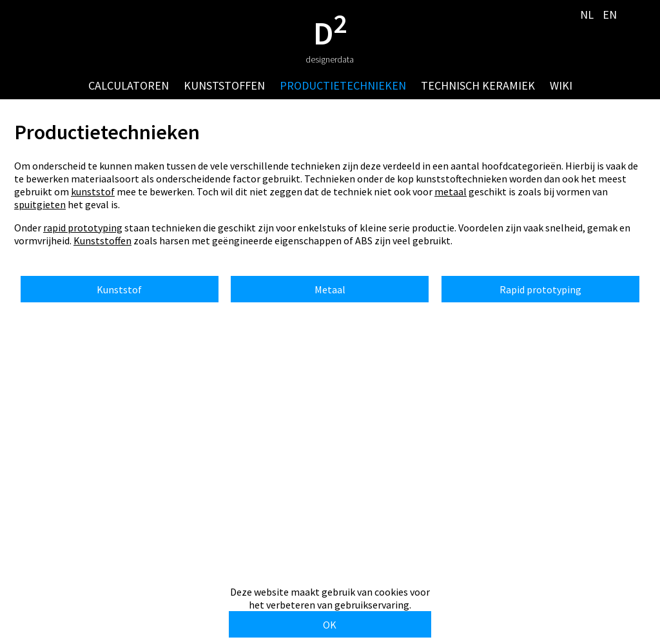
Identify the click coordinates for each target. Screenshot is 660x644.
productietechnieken (343, 85)
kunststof (93, 191)
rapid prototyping (83, 228)
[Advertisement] (330, 480)
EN (610, 15)
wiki (561, 85)
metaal (451, 191)
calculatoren (129, 85)
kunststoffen (224, 85)
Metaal (330, 289)
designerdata (330, 59)
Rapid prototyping (540, 289)
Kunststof (119, 289)
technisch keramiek (478, 85)
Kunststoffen (102, 240)
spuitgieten (40, 204)
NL (587, 15)
